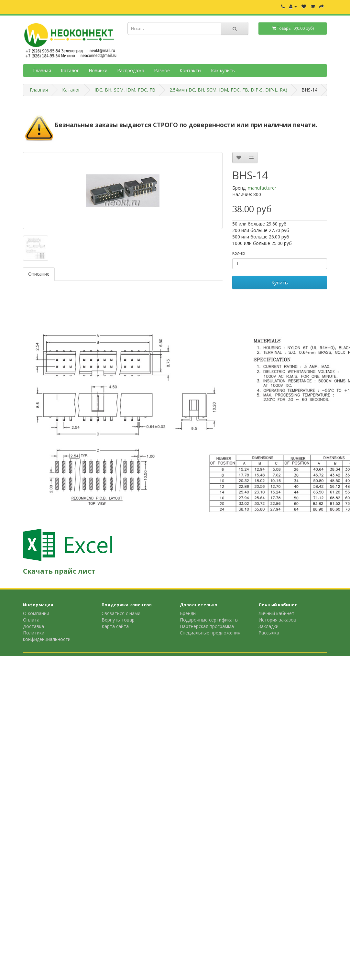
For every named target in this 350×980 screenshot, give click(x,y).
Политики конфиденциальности (47, 636)
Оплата (31, 620)
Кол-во (239, 253)
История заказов (277, 620)
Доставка (33, 626)
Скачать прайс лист (59, 571)
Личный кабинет (276, 613)
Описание (39, 274)
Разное (162, 70)
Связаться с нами (121, 613)
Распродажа (131, 70)
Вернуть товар (118, 620)
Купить (280, 282)
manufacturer (262, 188)
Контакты (190, 70)
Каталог (70, 70)
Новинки (98, 70)
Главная (42, 70)
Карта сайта (115, 626)
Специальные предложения (210, 633)
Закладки (268, 626)
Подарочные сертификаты (209, 620)
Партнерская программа (207, 626)
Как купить (223, 70)
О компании (36, 613)
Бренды (188, 613)
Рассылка (269, 633)
